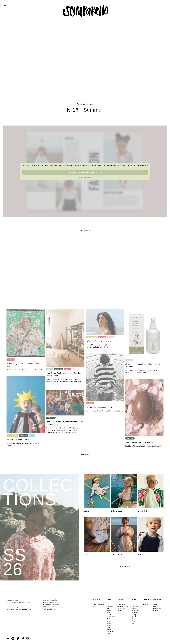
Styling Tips (121, 608)
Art (108, 608)
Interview (146, 600)
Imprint (156, 611)
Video (119, 611)
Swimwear (110, 606)
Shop (134, 600)
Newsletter (157, 606)
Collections (121, 604)
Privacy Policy (158, 608)
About (155, 604)
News (109, 600)
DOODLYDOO (85, 80)
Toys (108, 627)
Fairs (108, 613)
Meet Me (145, 604)
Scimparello (158, 600)
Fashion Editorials (123, 606)
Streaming (110, 632)
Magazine (96, 600)
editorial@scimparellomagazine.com (19, 609)
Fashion (109, 619)
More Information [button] (85, 177)
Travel (109, 634)
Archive (95, 606)
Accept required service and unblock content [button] (85, 172)
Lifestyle (110, 621)
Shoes (109, 615)
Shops (109, 611)
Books (109, 629)
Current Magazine (98, 604)
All (108, 604)
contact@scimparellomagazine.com (18, 602)
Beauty (109, 623)
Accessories (111, 617)
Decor (109, 625)
